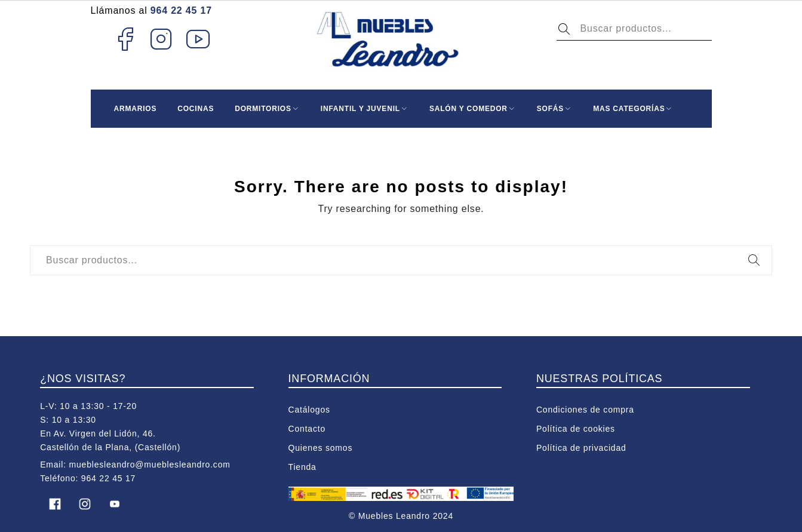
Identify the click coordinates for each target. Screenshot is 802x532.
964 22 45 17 (181, 10)
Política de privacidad (581, 448)
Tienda (302, 467)
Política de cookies (576, 429)
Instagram (162, 39)
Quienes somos (321, 448)
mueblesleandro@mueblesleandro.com (150, 465)
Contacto (307, 429)
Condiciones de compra (585, 410)
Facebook (125, 39)
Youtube (199, 39)
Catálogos (309, 410)
